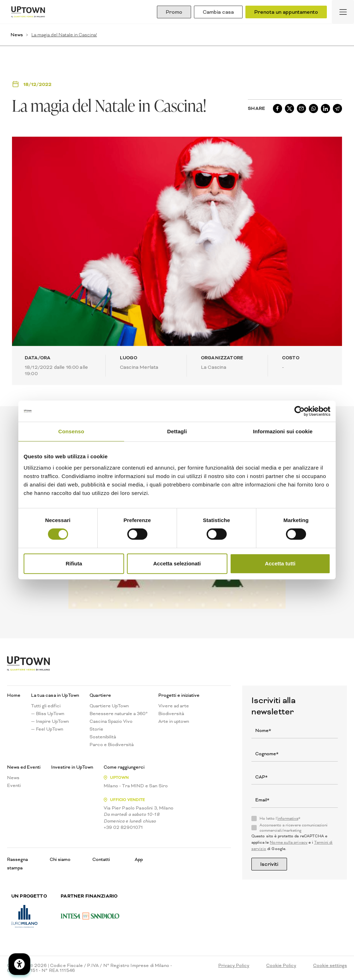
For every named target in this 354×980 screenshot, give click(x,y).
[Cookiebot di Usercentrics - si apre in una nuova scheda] (300, 411)
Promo (174, 12)
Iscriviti (269, 864)
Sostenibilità (103, 737)
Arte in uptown (174, 721)
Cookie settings (330, 966)
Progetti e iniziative (179, 695)
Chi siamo (60, 859)
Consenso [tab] (71, 431)
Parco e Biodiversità (112, 745)
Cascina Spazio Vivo (111, 721)
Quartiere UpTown (109, 706)
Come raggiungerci (124, 767)
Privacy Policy (234, 966)
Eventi (14, 786)
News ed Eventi (24, 767)
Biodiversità (171, 714)
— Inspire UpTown (50, 721)
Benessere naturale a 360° (119, 714)
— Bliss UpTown (48, 714)
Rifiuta (74, 563)
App (139, 859)
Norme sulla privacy (289, 842)
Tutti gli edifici (46, 706)
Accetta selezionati (177, 563)
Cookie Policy (281, 966)
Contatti (101, 859)
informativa (288, 818)
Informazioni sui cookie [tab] (283, 431)
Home (14, 695)
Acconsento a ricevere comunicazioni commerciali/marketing (294, 828)
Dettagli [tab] (177, 431)
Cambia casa (218, 12)
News (17, 35)
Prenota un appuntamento (286, 12)
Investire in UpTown (72, 767)
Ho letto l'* (280, 819)
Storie (96, 729)
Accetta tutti (280, 563)
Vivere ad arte (174, 706)
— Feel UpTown (47, 729)
